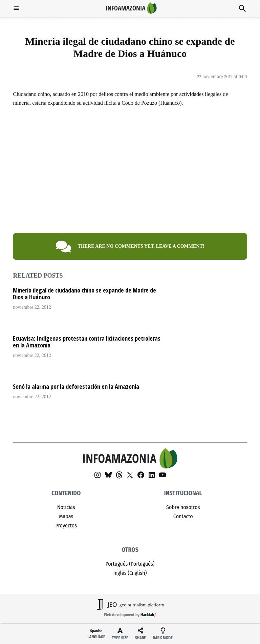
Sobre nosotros (183, 507)
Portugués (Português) (130, 564)
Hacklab (147, 615)
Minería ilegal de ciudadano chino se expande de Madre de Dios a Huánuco (84, 294)
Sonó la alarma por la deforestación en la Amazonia (76, 386)
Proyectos (66, 526)
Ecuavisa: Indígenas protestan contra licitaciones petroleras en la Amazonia (87, 342)
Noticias (66, 507)
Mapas (66, 516)
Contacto (183, 516)
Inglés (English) (130, 573)
